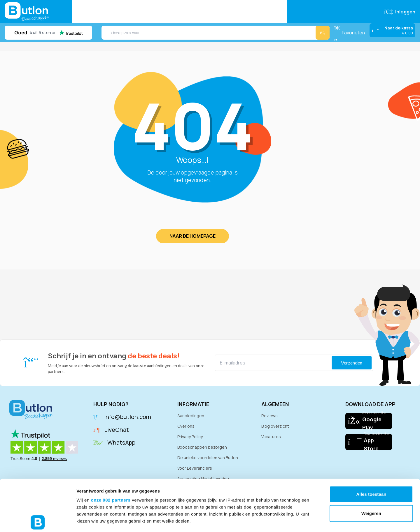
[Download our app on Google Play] (369, 421)
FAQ (232, 12)
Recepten (208, 12)
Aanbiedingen (146, 12)
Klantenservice (263, 12)
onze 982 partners (111, 449)
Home (85, 12)
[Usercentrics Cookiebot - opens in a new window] (38, 521)
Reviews (179, 12)
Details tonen (315, 520)
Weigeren (371, 462)
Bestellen (111, 12)
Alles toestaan (371, 443)
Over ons (186, 426)
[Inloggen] (400, 12)
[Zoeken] (323, 33)
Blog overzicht (275, 426)
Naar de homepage (192, 236)
